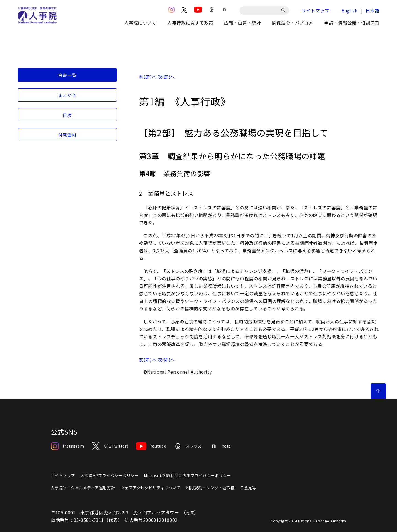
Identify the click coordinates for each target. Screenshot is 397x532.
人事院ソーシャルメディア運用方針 (83, 488)
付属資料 (67, 135)
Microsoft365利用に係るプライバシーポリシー (187, 475)
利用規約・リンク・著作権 (210, 488)
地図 (190, 513)
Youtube (151, 446)
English (349, 10)
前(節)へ (148, 77)
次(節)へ (166, 77)
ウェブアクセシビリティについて (151, 488)
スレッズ (188, 446)
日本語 (372, 10)
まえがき (67, 95)
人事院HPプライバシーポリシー (110, 475)
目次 (67, 115)
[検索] (284, 10)
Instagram (67, 446)
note (220, 446)
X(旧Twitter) (110, 446)
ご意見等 (248, 488)
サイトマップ (315, 10)
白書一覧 (67, 75)
